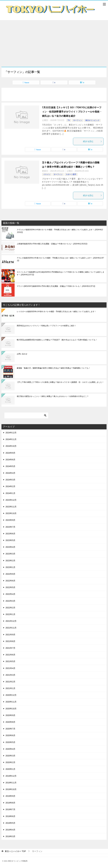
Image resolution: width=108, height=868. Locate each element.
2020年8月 (10, 722)
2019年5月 (10, 823)
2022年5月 (10, 587)
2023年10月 (11, 513)
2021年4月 (10, 668)
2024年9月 (10, 453)
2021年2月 (10, 682)
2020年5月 (10, 742)
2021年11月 (11, 628)
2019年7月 (10, 809)
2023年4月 (10, 547)
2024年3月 (10, 480)
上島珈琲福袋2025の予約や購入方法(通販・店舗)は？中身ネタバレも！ (52, 244)
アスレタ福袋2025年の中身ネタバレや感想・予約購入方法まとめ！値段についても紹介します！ (60, 259)
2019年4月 (10, 830)
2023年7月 (10, 527)
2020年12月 (11, 695)
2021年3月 (10, 675)
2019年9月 (10, 796)
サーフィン (78, 120)
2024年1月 (10, 493)
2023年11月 (11, 507)
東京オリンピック (92, 120)
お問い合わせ (22, 354)
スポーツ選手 (71, 174)
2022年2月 (10, 608)
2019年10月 (11, 789)
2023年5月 (10, 540)
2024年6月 (10, 460)
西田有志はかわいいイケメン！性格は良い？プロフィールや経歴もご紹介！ (47, 326)
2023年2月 (10, 561)
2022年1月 (10, 614)
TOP (15, 851)
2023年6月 (10, 534)
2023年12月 (11, 500)
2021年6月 (10, 655)
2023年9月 (10, 520)
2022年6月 (10, 581)
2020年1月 (10, 769)
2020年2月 (10, 762)
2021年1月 (10, 688)
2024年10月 (11, 446)
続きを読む (93, 141)
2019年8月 (10, 803)
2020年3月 (10, 756)
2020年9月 (10, 715)
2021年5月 (10, 661)
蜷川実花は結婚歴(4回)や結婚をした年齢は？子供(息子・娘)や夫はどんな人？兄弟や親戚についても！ (57, 340)
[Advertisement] (54, 42)
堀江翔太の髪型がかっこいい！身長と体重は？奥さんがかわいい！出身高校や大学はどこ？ (53, 396)
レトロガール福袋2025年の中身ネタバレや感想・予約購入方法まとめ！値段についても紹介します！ (56, 312)
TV (69, 120)
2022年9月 (10, 574)
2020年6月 (10, 735)
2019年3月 (10, 836)
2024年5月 (10, 466)
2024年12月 (11, 433)
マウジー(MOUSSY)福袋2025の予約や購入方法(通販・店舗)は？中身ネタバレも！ (56, 286)
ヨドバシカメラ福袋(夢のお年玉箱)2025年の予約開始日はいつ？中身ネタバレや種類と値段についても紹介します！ (60, 273)
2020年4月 (10, 749)
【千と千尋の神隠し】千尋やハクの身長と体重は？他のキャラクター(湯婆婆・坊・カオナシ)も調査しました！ (60, 382)
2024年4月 (10, 473)
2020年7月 (10, 729)
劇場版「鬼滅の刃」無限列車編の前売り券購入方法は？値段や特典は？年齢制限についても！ (54, 368)
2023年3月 (10, 554)
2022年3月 (10, 601)
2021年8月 (10, 641)
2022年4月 (10, 594)
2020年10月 (11, 709)
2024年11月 (11, 439)
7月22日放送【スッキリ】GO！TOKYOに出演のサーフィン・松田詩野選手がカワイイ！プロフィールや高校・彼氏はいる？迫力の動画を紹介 (72, 112)
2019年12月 (11, 776)
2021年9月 (10, 635)
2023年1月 (10, 567)
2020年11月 (11, 702)
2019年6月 (10, 816)
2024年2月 (10, 486)
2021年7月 (10, 648)
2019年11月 (11, 783)
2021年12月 (11, 621)
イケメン (47, 174)
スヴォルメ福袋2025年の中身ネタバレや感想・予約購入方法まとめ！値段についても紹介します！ (60, 231)
